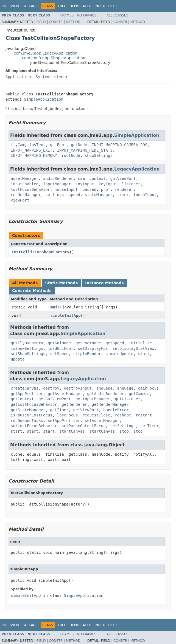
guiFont (58, 145)
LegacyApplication (137, 169)
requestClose (96, 415)
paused (89, 189)
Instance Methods (104, 283)
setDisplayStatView (133, 348)
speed (74, 195)
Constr (56, 22)
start (144, 354)
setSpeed (59, 354)
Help (112, 6)
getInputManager (93, 399)
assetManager (25, 178)
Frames (67, 15)
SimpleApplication (44, 99)
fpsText (37, 145)
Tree (62, 6)
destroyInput (78, 388)
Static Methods (61, 283)
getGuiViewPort (55, 399)
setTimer (150, 426)
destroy (51, 388)
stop (124, 431)
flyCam (18, 145)
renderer (124, 189)
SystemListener (52, 77)
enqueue (104, 388)
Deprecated (80, 6)
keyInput (108, 184)
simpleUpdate (120, 354)
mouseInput (66, 189)
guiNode (79, 145)
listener (131, 184)
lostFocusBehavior (30, 189)
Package (30, 6)
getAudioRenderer (106, 394)
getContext (22, 399)
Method (73, 22)
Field (41, 22)
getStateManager (28, 410)
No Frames (87, 15)
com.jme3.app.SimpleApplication (54, 58)
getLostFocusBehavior (34, 404)
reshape (123, 415)
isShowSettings (27, 348)
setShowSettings (28, 354)
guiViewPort (123, 178)
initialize (140, 343)
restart (144, 415)
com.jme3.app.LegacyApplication (46, 53)
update (18, 359)
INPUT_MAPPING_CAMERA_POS (119, 145)
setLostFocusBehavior (34, 426)
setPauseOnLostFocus (83, 426)
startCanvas (72, 431)
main (55, 307)
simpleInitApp (66, 316)
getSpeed (115, 343)
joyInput (85, 184)
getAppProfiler (27, 394)
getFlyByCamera (27, 343)
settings (55, 195)
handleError (116, 410)
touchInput (145, 195)
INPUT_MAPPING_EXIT (32, 150)
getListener (128, 399)
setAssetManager (102, 421)
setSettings (123, 426)
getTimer (59, 410)
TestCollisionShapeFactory (40, 252)
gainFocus (149, 388)
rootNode (71, 155)
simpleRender (87, 354)
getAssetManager (65, 394)
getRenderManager (110, 404)
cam (81, 178)
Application (18, 77)
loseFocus (68, 415)
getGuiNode (59, 343)
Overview (10, 6)
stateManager (99, 195)
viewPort (20, 200)
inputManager (57, 184)
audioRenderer (58, 178)
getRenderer (74, 404)
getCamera (139, 394)
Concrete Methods (32, 291)
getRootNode (88, 343)
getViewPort (86, 410)
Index (100, 6)
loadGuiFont (61, 348)
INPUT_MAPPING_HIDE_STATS (85, 150)
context (98, 178)
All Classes (117, 15)
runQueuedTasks (27, 421)
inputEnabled (25, 184)
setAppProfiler (64, 421)
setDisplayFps (93, 348)
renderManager (26, 195)
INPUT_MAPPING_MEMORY (34, 155)
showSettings (99, 155)
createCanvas (25, 388)
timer (123, 195)
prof (106, 189)
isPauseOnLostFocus (32, 415)
